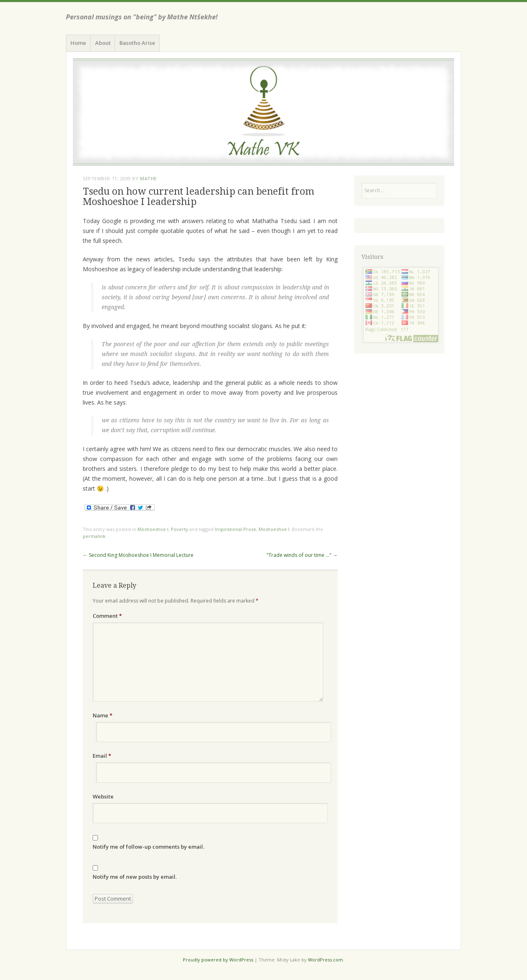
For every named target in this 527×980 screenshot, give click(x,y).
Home (78, 43)
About (103, 43)
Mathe (148, 178)
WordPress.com (325, 960)
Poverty (180, 529)
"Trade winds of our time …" (302, 555)
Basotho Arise (137, 43)
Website (103, 796)
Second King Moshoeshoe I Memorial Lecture (138, 555)
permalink (94, 536)
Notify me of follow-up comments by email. (148, 847)
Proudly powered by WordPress (218, 960)
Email (102, 756)
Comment (107, 616)
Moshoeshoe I (153, 529)
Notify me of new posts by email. (135, 877)
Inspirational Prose (236, 529)
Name (103, 715)
